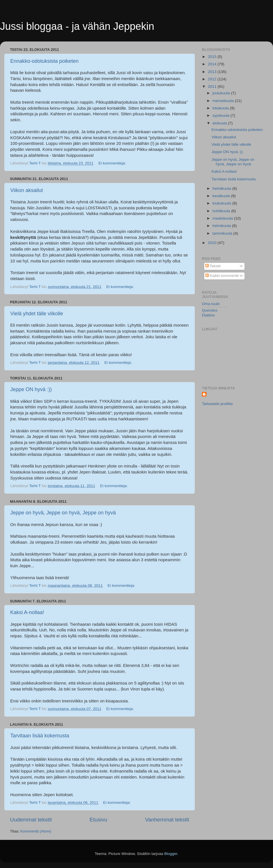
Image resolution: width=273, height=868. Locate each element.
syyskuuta (222, 115)
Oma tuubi (211, 304)
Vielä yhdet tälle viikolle (37, 314)
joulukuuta (222, 93)
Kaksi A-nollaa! (27, 612)
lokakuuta (221, 108)
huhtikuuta (222, 211)
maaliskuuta (223, 218)
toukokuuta (222, 203)
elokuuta (220, 123)
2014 (213, 64)
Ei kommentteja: (113, 163)
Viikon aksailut (27, 190)
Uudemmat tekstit (31, 820)
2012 (213, 79)
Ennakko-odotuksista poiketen (44, 61)
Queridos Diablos (210, 313)
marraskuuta (224, 101)
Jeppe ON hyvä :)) (31, 389)
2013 (213, 72)
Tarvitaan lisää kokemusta (40, 736)
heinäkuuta (222, 188)
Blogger (171, 854)
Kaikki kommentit (222, 276)
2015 (213, 57)
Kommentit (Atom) (36, 831)
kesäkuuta (222, 196)
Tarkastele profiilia (217, 404)
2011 (213, 86)
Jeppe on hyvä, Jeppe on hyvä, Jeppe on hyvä (63, 513)
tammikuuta (223, 233)
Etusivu (98, 820)
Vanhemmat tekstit (167, 820)
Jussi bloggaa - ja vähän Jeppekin (77, 26)
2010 (213, 243)
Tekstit (213, 266)
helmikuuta (222, 226)
